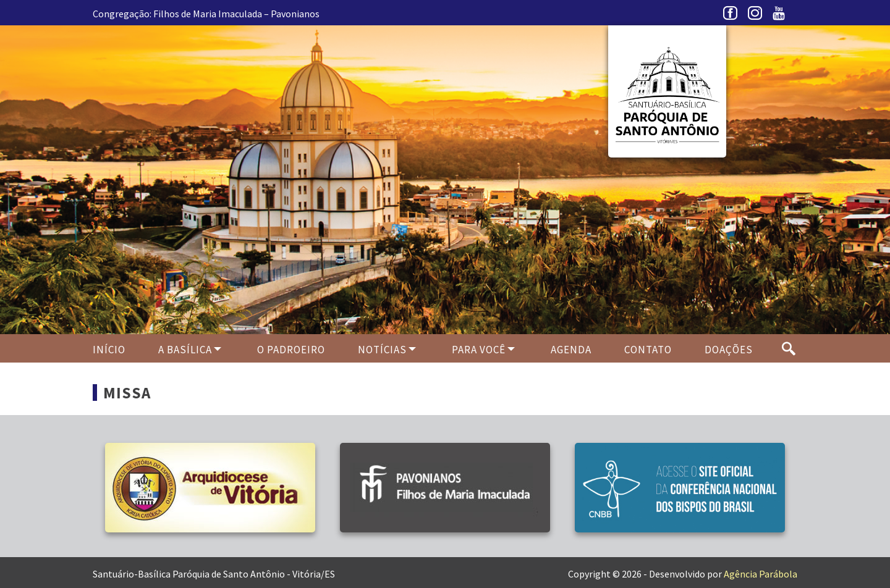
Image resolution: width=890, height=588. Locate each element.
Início (109, 350)
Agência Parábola (761, 574)
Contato (648, 350)
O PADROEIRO (291, 350)
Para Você (479, 350)
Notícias (382, 350)
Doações (729, 350)
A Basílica (185, 350)
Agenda (571, 350)
